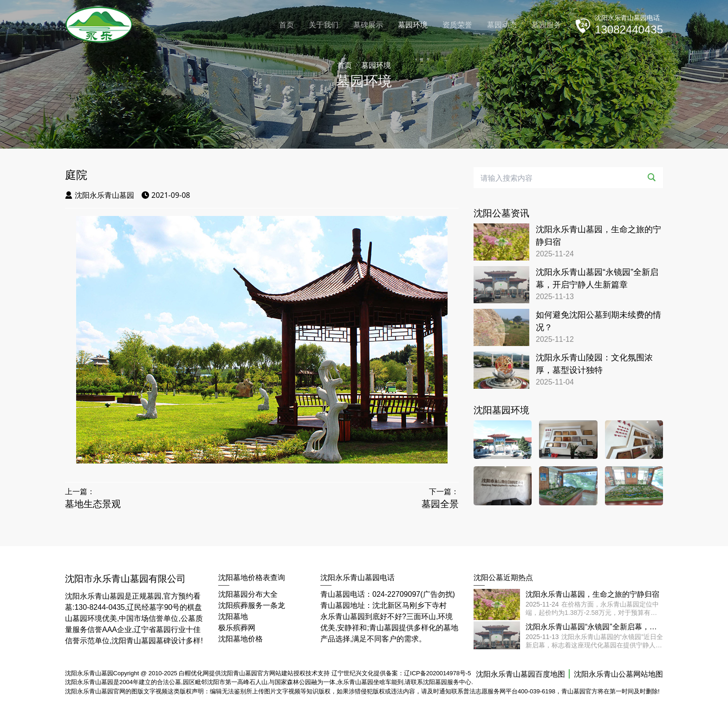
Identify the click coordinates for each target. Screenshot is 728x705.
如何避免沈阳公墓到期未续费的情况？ (598, 321)
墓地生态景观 (93, 504)
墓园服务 (546, 25)
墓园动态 (502, 25)
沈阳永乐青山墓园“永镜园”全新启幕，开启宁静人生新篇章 (597, 278)
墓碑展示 (368, 25)
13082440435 (629, 29)
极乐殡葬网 (237, 628)
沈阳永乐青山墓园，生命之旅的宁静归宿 (598, 236)
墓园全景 (440, 504)
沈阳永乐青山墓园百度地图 (520, 674)
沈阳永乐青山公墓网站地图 (618, 674)
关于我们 (324, 25)
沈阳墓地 (233, 617)
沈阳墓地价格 (240, 639)
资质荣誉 (457, 25)
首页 (286, 25)
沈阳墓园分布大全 (248, 594)
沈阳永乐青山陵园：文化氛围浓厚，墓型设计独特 (594, 364)
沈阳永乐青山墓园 (100, 195)
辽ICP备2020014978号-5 (438, 673)
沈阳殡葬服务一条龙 (252, 605)
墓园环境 (413, 25)
